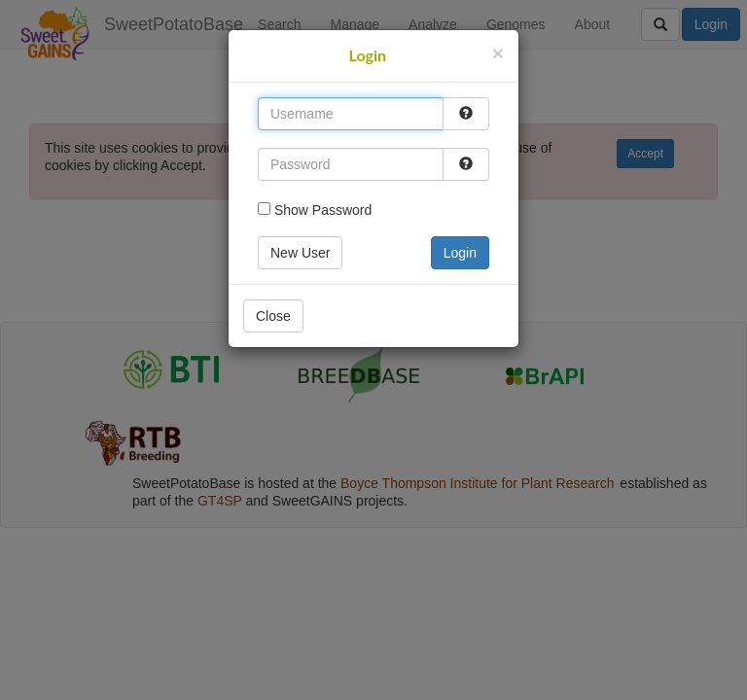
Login (460, 253)
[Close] (498, 53)
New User (300, 253)
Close (273, 316)
